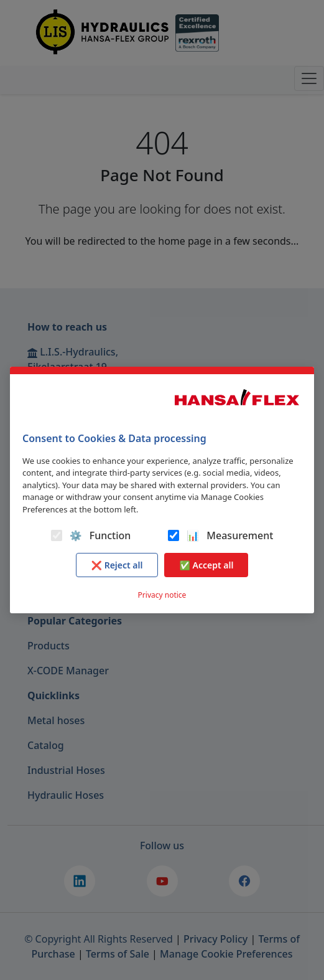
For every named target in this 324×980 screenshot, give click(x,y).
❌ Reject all (117, 565)
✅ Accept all (206, 565)
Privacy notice (162, 595)
